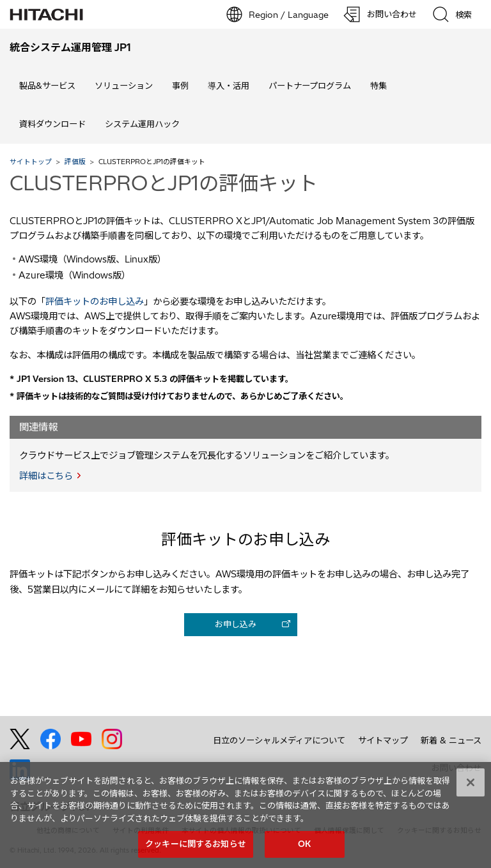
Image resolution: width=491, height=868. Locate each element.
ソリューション (124, 86)
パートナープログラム (310, 86)
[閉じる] (471, 816)
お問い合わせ (456, 768)
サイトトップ (31, 162)
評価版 (75, 162)
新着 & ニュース (451, 740)
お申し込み (236, 624)
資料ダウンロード (52, 124)
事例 (180, 86)
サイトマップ (383, 740)
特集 (378, 86)
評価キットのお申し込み (95, 301)
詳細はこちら (46, 476)
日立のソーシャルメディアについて (279, 740)
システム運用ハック (142, 124)
